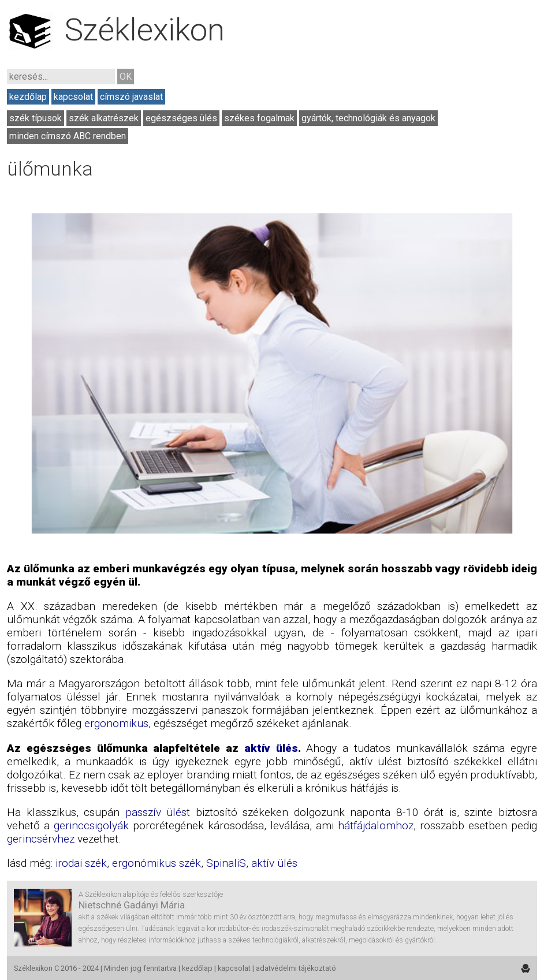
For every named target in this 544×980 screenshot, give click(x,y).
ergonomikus (116, 723)
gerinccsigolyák (91, 826)
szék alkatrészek (104, 118)
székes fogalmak (259, 118)
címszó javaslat (131, 97)
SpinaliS (226, 863)
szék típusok (36, 118)
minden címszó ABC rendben (68, 136)
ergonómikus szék (157, 863)
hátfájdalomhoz (376, 826)
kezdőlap (28, 97)
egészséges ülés (181, 118)
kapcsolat (73, 97)
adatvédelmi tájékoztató (296, 968)
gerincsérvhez (41, 839)
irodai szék (81, 863)
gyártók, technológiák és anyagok (368, 118)
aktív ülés (271, 748)
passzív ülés (156, 812)
